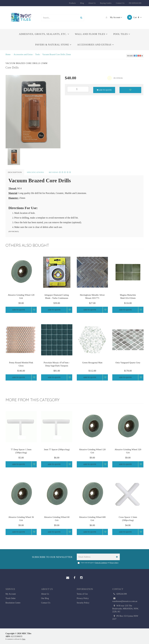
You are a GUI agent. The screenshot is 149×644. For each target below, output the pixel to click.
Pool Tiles (122, 34)
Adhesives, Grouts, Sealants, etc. (44, 34)
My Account (113, 17)
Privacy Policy (114, 563)
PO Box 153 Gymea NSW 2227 (125, 617)
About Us (92, 3)
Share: (135, 56)
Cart (134, 17)
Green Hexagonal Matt (92, 363)
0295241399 (120, 594)
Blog (82, 3)
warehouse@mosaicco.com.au (125, 600)
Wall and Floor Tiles (91, 34)
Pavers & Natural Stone (53, 45)
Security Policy (83, 603)
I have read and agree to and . (98, 563)
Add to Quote (104, 90)
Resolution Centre (13, 603)
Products (72, 3)
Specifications (35, 172)
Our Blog (45, 598)
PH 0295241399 (135, 3)
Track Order (11, 598)
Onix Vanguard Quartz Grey (128, 363)
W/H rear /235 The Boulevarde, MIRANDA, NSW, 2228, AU (125, 608)
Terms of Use (82, 594)
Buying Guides (106, 3)
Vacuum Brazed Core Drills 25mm (57, 54)
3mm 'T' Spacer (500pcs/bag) (57, 449)
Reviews (60, 172)
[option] (33, 112)
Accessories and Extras (95, 45)
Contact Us (120, 3)
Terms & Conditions (101, 563)
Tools (38, 54)
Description (15, 172)
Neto (24, 639)
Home (8, 54)
